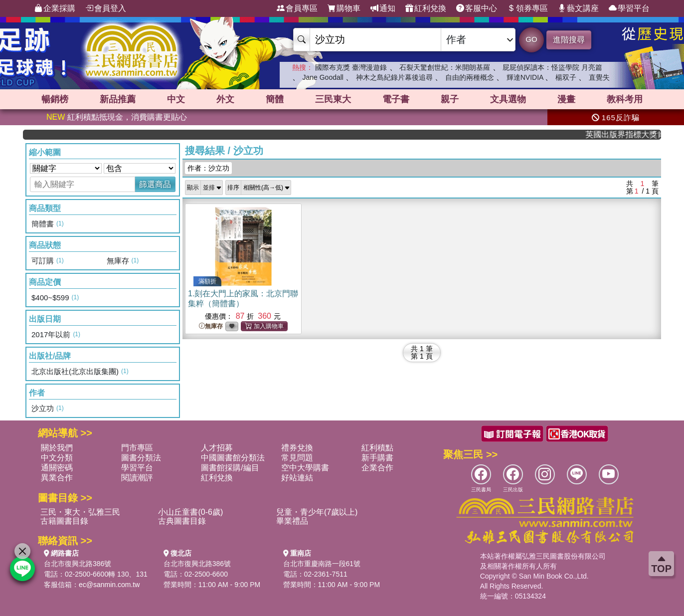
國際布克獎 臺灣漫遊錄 (351, 67)
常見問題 (297, 458)
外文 (225, 99)
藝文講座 (578, 8)
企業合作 (377, 468)
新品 (118, 99)
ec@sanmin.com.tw (109, 585)
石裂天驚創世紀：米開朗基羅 (445, 67)
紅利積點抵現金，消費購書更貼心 (117, 117)
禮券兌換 (297, 448)
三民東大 (333, 99)
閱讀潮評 (137, 478)
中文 (176, 99)
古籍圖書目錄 (64, 521)
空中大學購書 (305, 468)
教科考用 (625, 99)
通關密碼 (57, 468)
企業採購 (55, 8)
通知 (383, 8)
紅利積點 (377, 448)
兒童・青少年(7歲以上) (317, 512)
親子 (450, 99)
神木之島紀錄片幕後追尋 (394, 77)
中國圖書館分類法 (233, 458)
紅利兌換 (426, 8)
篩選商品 (155, 184)
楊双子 (566, 77)
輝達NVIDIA (526, 77)
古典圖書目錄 (182, 521)
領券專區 (527, 8)
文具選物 (508, 99)
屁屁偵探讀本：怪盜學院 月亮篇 (552, 67)
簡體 (275, 99)
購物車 (344, 8)
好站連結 (297, 478)
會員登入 (106, 8)
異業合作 (57, 478)
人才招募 (217, 448)
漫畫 (566, 99)
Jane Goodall (323, 77)
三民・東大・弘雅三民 (80, 512)
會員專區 (297, 8)
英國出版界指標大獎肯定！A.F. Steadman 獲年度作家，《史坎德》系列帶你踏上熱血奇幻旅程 (630, 134)
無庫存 (211, 326)
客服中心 (477, 8)
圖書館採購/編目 (230, 468)
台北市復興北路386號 (78, 564)
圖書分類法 (141, 458)
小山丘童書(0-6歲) (190, 512)
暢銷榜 (55, 99)
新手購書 (377, 458)
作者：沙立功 (208, 168)
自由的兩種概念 (470, 77)
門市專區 (137, 448)
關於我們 (57, 448)
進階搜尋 (569, 40)
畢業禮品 (292, 521)
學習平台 (629, 8)
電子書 (396, 99)
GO (531, 39)
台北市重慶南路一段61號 (322, 564)
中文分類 (57, 458)
